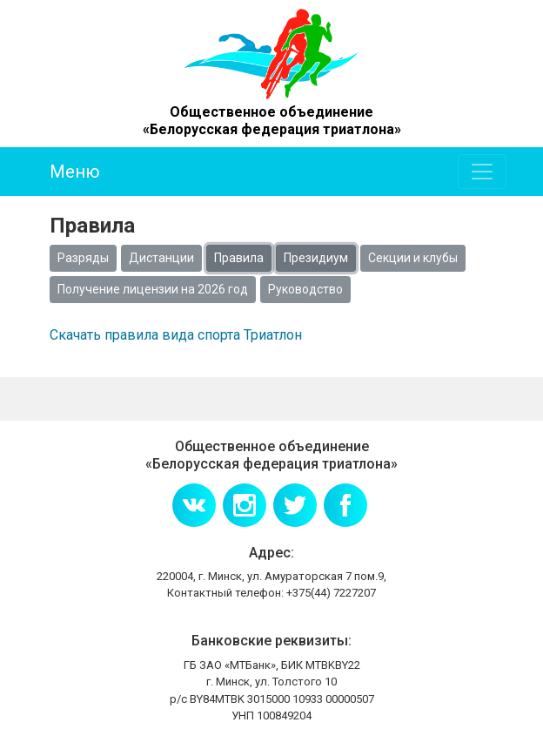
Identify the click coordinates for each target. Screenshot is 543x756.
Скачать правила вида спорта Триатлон (176, 335)
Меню (75, 172)
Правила (239, 258)
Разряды (83, 258)
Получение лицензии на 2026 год (153, 289)
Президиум (316, 258)
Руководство (305, 289)
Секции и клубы (413, 258)
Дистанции (161, 258)
